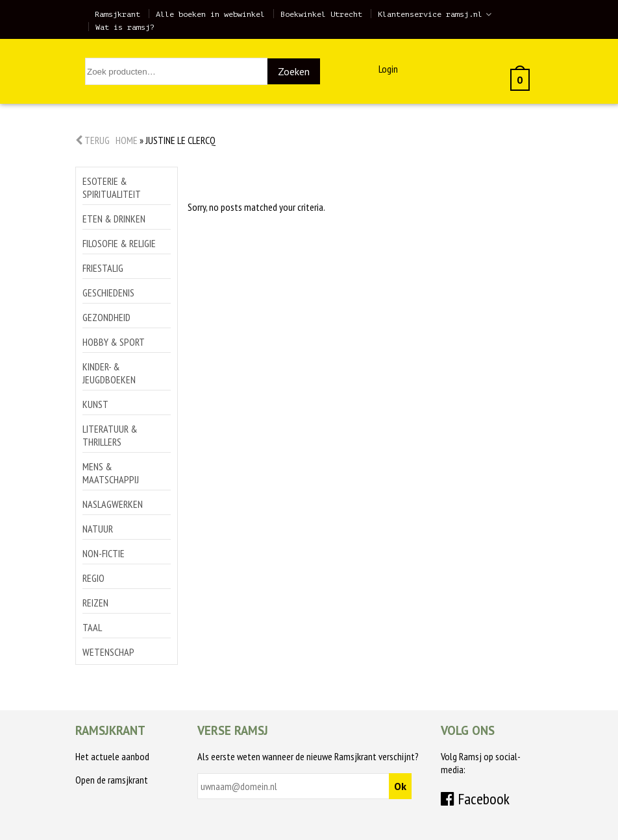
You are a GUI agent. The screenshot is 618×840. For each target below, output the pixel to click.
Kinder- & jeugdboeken (109, 373)
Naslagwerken (113, 504)
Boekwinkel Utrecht (321, 14)
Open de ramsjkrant (112, 780)
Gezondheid (106, 317)
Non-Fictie (104, 553)
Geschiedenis (108, 293)
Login (388, 69)
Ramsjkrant (117, 14)
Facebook (475, 799)
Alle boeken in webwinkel (210, 14)
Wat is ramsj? (125, 27)
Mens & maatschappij (111, 473)
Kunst (95, 404)
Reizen (95, 603)
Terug (93, 140)
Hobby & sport (114, 342)
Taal (92, 627)
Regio (93, 578)
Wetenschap (108, 652)
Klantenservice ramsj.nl (430, 14)
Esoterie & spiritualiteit (112, 187)
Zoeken (294, 71)
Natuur (98, 529)
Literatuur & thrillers (110, 435)
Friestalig (103, 268)
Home (127, 140)
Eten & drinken (114, 219)
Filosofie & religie (119, 243)
